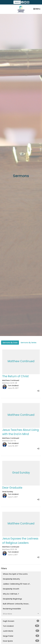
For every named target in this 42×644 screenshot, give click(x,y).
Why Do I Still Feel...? (11, 594)
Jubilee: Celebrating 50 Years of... (17, 584)
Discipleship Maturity (11, 579)
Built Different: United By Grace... (16, 604)
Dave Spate (21, 641)
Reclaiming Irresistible (12, 609)
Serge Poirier (21, 636)
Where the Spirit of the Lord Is (15, 574)
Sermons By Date (10, 343)
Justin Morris (21, 631)
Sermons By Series (29, 343)
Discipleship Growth (11, 589)
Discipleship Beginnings (12, 599)
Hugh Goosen (21, 621)
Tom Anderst (21, 626)
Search (17, 2)
